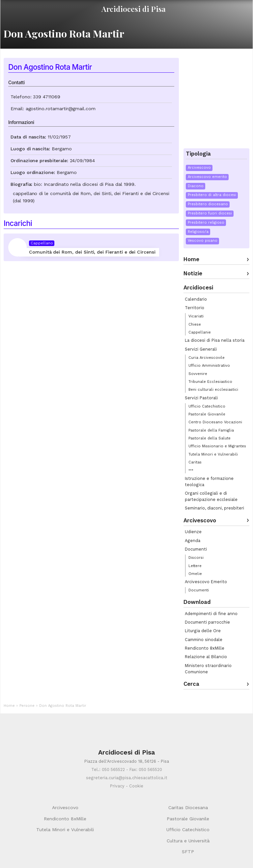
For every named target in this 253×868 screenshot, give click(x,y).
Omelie (195, 574)
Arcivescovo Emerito (206, 582)
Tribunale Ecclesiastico (210, 382)
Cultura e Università (188, 841)
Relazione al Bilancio (206, 657)
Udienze (193, 532)
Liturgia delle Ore (203, 631)
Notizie (193, 273)
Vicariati (196, 316)
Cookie (136, 786)
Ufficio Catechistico (207, 406)
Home (191, 259)
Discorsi (196, 558)
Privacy (117, 786)
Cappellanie (200, 332)
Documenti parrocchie (207, 622)
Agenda (193, 541)
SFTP (188, 852)
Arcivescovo (199, 168)
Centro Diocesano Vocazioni (215, 422)
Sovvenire (198, 374)
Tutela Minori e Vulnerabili (213, 454)
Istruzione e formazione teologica (209, 482)
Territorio (195, 308)
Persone (27, 706)
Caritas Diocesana (188, 807)
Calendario (196, 299)
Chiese (195, 324)
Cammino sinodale (204, 640)
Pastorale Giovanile (207, 414)
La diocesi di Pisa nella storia (215, 340)
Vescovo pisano (203, 241)
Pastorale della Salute (210, 438)
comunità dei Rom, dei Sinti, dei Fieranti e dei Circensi (110, 193)
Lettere (195, 566)
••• (191, 470)
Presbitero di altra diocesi (212, 195)
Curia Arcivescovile (207, 358)
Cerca (191, 684)
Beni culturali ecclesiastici (213, 389)
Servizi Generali (201, 349)
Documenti (196, 549)
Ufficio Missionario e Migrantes (217, 446)
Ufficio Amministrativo (209, 365)
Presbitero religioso (206, 223)
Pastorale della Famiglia (211, 430)
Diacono (196, 186)
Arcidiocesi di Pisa (134, 9)
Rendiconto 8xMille (205, 648)
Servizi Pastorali (201, 398)
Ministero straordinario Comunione (208, 669)
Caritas (195, 462)
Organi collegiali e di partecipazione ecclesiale (211, 496)
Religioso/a (198, 232)
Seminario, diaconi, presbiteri (214, 508)
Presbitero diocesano (208, 204)
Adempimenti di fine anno (211, 614)
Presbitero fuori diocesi (210, 213)
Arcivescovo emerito (207, 177)
